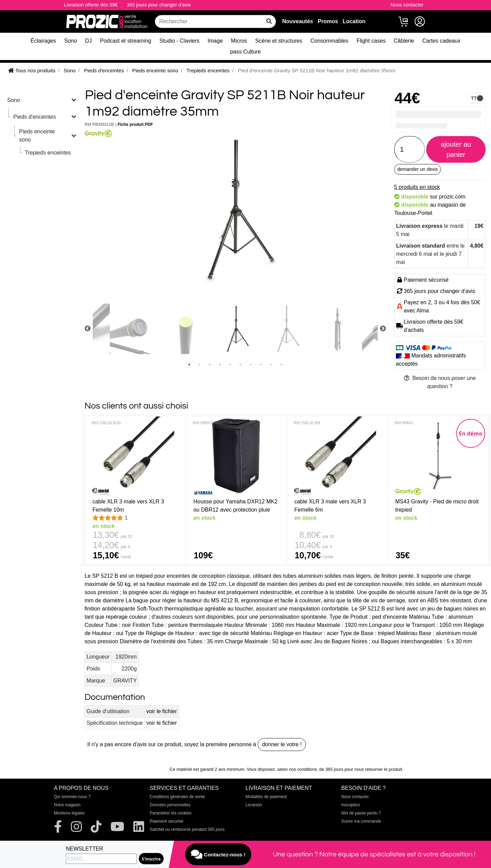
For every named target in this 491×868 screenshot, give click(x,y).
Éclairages (43, 41)
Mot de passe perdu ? (361, 813)
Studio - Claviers (179, 41)
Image (215, 41)
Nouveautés (297, 21)
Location (354, 21)
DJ (89, 41)
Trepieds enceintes (48, 153)
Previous (88, 329)
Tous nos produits (32, 70)
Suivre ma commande (361, 821)
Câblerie (404, 41)
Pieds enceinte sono (37, 136)
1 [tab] (189, 365)
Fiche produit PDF (135, 124)
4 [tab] (220, 365)
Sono (70, 41)
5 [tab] (230, 365)
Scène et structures (279, 41)
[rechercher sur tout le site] (269, 21)
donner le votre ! (282, 744)
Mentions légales (69, 813)
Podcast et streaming (125, 41)
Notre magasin (67, 805)
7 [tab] (251, 365)
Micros (239, 41)
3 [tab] (210, 365)
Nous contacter (407, 5)
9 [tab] (271, 365)
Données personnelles (170, 805)
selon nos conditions (297, 769)
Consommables (329, 41)
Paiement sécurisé (167, 821)
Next (383, 329)
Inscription (351, 805)
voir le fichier (162, 711)
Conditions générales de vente (177, 797)
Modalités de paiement (266, 797)
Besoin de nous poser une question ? (440, 382)
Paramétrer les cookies (171, 813)
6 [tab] (240, 365)
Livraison (254, 805)
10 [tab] (281, 365)
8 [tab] (261, 365)
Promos (328, 21)
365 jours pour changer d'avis (159, 5)
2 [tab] (199, 365)
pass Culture (245, 52)
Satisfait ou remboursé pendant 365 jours (187, 829)
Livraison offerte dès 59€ (91, 5)
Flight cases (371, 41)
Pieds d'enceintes (35, 117)
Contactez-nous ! (218, 854)
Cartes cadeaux (441, 41)
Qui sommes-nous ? (72, 797)
